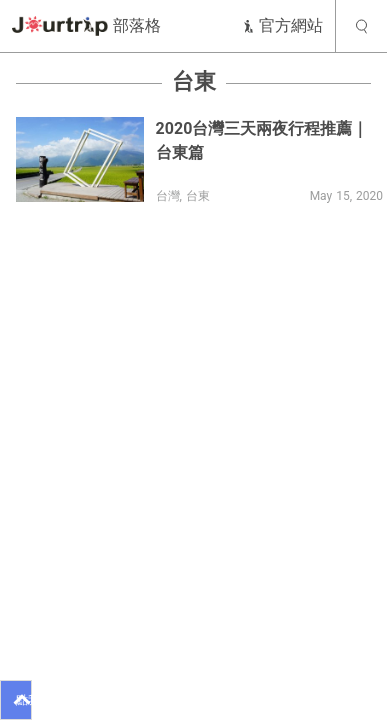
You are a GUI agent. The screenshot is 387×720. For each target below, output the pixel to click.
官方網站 (282, 25)
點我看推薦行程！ (24, 700)
